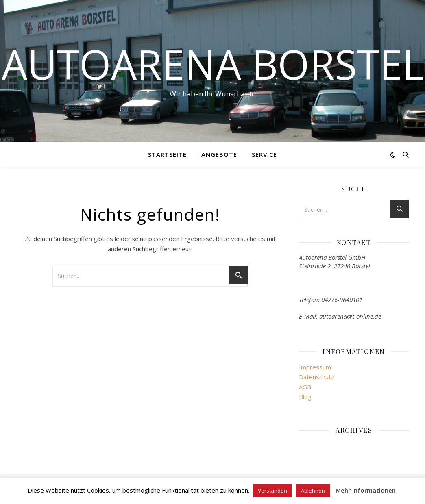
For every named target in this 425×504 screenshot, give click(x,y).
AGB (305, 387)
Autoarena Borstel (212, 64)
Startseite (167, 154)
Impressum (315, 367)
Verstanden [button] (272, 491)
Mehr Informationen (366, 490)
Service (264, 154)
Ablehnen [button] (313, 491)
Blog (305, 397)
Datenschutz (317, 377)
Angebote (219, 154)
